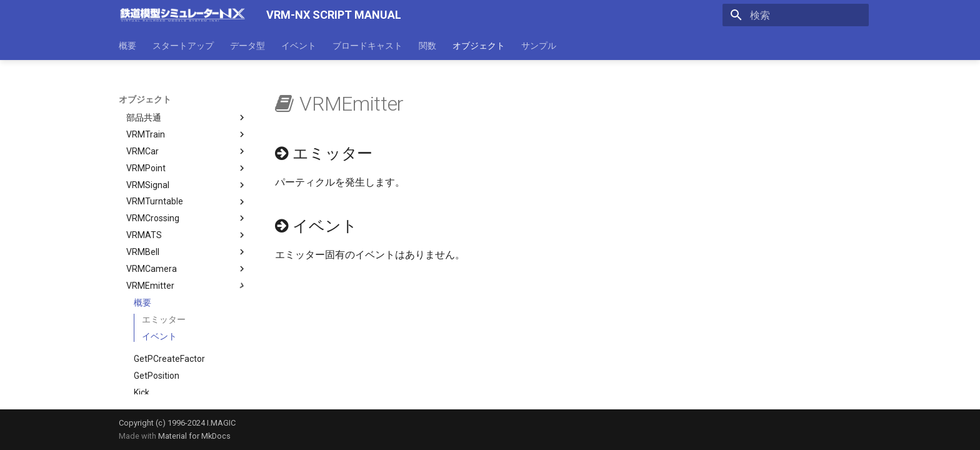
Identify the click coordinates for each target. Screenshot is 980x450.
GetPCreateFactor (169, 288)
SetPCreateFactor (169, 338)
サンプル (539, 46)
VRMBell (187, 181)
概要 (127, 46)
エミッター (164, 249)
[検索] (796, 15)
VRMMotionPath (187, 389)
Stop (143, 372)
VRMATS (187, 164)
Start (144, 355)
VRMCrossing (187, 147)
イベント (299, 46)
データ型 (247, 46)
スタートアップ (183, 46)
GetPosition (157, 305)
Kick (142, 322)
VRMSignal (187, 114)
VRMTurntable (187, 131)
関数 (427, 46)
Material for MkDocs (194, 436)
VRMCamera (187, 198)
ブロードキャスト (367, 46)
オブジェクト (479, 46)
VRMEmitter (187, 215)
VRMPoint (187, 97)
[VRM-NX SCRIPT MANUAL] (182, 15)
